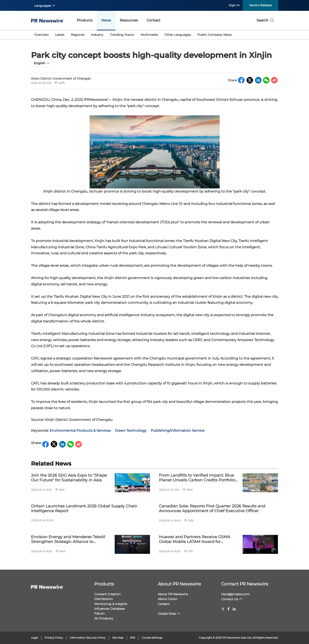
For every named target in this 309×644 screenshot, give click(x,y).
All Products (104, 618)
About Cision (168, 599)
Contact (154, 20)
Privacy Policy (54, 638)
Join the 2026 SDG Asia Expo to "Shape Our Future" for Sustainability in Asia (69, 478)
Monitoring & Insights (111, 604)
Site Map (118, 638)
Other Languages (178, 35)
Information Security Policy (88, 638)
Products (85, 20)
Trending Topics (122, 35)
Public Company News (214, 35)
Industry (97, 35)
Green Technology (131, 431)
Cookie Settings (152, 638)
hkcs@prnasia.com (235, 594)
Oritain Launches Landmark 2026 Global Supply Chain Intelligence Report (84, 509)
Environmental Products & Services (80, 431)
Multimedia (149, 35)
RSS (133, 638)
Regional (78, 35)
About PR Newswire (179, 584)
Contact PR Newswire (245, 584)
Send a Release (260, 5)
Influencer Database (110, 609)
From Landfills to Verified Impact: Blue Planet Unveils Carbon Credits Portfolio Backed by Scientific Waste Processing (197, 478)
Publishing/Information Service (178, 431)
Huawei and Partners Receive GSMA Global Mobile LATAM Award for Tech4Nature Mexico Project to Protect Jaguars (197, 539)
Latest (60, 35)
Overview (41, 35)
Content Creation (107, 594)
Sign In (234, 5)
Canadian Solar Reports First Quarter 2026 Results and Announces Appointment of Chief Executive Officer (212, 509)
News (106, 20)
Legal (34, 638)
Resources (129, 20)
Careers (164, 604)
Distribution (104, 599)
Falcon (99, 613)
